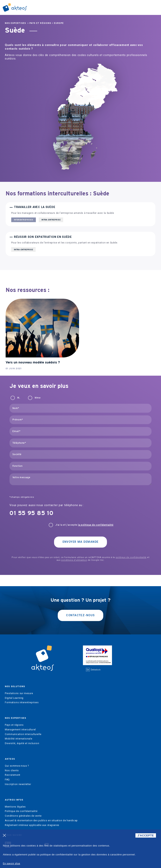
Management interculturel (20, 730)
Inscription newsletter (18, 784)
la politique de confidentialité (96, 525)
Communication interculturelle (23, 734)
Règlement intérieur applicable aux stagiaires (32, 825)
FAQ (7, 780)
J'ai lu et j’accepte (84, 525)
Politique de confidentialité (21, 811)
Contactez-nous (80, 615)
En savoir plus (12, 863)
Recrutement (13, 775)
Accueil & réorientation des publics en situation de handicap (41, 821)
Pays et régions (40, 23)
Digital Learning (14, 698)
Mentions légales (15, 807)
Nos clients (12, 771)
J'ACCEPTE (146, 835)
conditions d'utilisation (74, 560)
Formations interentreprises (22, 702)
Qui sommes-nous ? (17, 766)
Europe (59, 23)
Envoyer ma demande (81, 542)
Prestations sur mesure (19, 693)
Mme (38, 398)
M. (19, 398)
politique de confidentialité (131, 557)
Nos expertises (15, 23)
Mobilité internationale (19, 739)
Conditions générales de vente (23, 816)
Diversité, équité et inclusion (22, 743)
